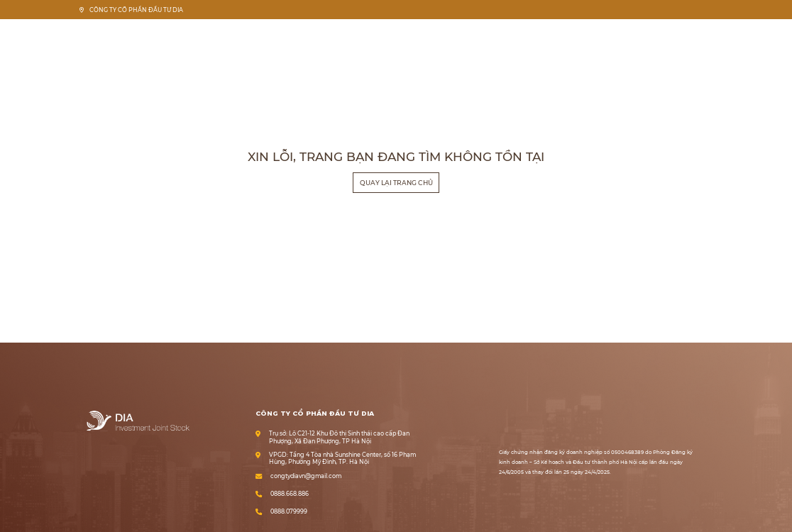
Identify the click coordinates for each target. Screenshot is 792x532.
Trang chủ (491, 34)
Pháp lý (620, 34)
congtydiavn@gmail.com (306, 476)
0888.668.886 (290, 494)
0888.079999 (289, 512)
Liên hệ (694, 34)
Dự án (584, 34)
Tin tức (658, 34)
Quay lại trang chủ (396, 183)
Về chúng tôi (540, 34)
